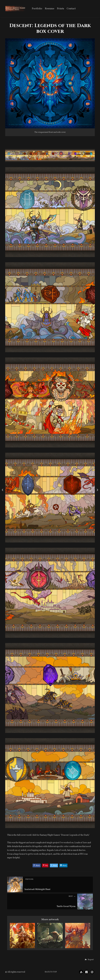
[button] (89, 960)
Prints (60, 9)
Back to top (51, 972)
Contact (71, 9)
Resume (50, 9)
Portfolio (37, 9)
